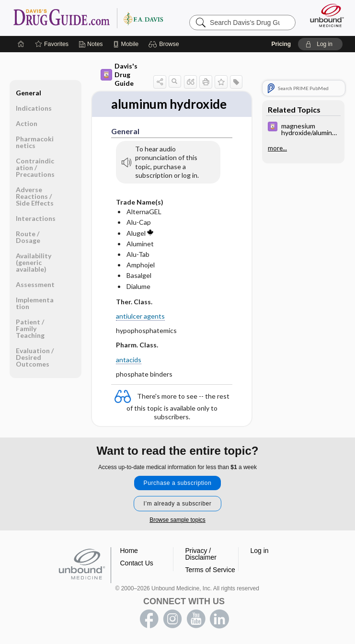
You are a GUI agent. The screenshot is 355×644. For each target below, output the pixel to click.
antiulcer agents (140, 316)
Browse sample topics (177, 520)
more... (277, 148)
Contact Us (137, 563)
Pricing (281, 44)
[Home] (21, 44)
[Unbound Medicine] (324, 15)
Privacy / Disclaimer (201, 554)
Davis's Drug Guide (119, 75)
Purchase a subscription (178, 483)
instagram (172, 619)
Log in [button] (260, 551)
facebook (149, 619)
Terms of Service (210, 570)
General (29, 93)
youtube (196, 619)
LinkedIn (219, 619)
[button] (165, 44)
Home (129, 551)
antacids (129, 360)
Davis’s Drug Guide (88, 18)
